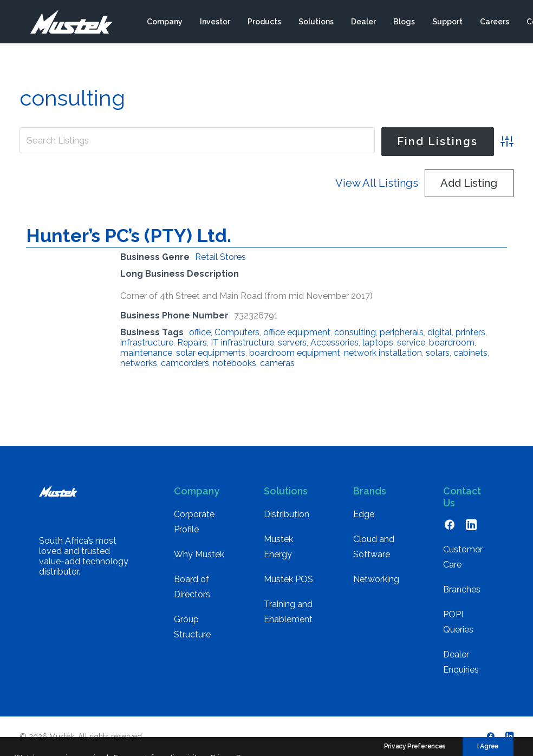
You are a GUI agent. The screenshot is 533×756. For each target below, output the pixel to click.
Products (264, 23)
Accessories (334, 343)
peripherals (402, 332)
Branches (462, 589)
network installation (383, 353)
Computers (237, 332)
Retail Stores (220, 257)
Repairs (192, 343)
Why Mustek (199, 554)
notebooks (235, 363)
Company (164, 23)
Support (447, 23)
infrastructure (147, 343)
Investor (214, 23)
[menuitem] (164, 23)
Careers (494, 23)
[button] (450, 527)
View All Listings (377, 183)
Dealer (363, 23)
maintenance (146, 353)
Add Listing (469, 183)
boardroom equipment (295, 353)
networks (139, 363)
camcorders (185, 363)
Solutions (316, 23)
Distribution (287, 514)
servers (292, 343)
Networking (376, 579)
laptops (378, 343)
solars (438, 353)
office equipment (297, 332)
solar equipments (211, 353)
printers (470, 332)
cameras (277, 363)
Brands (370, 491)
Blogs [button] (404, 23)
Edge (364, 514)
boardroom (452, 343)
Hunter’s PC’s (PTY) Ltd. (129, 236)
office (200, 332)
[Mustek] (66, 23)
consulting (355, 332)
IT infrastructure (242, 343)
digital (440, 332)
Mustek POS (288, 579)
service (411, 343)
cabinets (470, 353)
